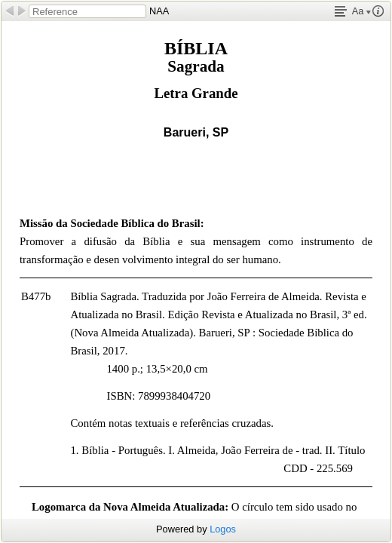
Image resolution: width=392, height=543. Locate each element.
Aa (361, 11)
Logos (223, 529)
